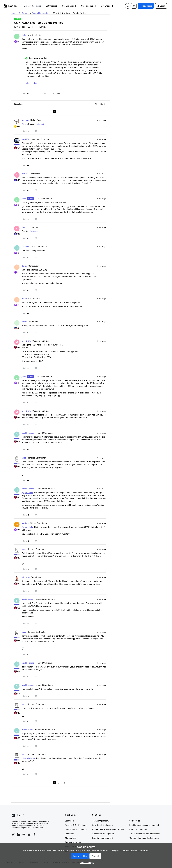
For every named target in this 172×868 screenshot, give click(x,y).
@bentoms (33, 231)
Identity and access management (144, 825)
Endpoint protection (138, 829)
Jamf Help (70, 821)
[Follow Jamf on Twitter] (13, 835)
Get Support (52, 6)
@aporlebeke (28, 493)
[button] (146, 6)
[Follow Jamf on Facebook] (34, 834)
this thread (39, 124)
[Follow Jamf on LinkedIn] (19, 834)
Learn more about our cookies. (135, 850)
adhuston (26, 577)
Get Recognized (89, 6)
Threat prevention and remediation (145, 834)
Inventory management (102, 838)
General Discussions (33, 6)
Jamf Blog (70, 834)
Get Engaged (108, 6)
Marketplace (71, 838)
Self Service (135, 821)
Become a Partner (73, 842)
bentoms (26, 120)
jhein (24, 35)
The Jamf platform (100, 821)
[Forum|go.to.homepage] (10, 6)
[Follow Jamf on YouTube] (24, 834)
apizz (24, 458)
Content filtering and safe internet (144, 838)
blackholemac (28, 433)
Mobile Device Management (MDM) (108, 829)
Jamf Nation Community (76, 829)
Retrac (25, 266)
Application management (103, 834)
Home (13, 13)
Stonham (26, 247)
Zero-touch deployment (103, 825)
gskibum (25, 523)
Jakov (24, 322)
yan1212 (25, 174)
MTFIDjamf (27, 341)
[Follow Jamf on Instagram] (29, 834)
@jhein (25, 124)
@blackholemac (29, 758)
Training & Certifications (76, 825)
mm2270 (26, 139)
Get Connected (70, 6)
